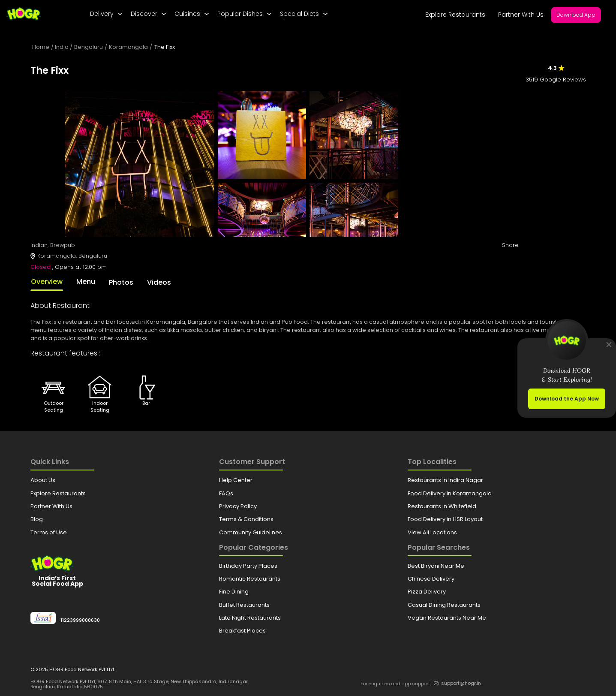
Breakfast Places (242, 631)
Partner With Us (521, 15)
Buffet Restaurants (244, 605)
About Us (43, 480)
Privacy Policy (238, 506)
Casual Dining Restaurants (444, 605)
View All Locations (432, 532)
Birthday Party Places (248, 566)
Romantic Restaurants (250, 579)
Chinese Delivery (431, 579)
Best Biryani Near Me (436, 566)
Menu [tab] (86, 282)
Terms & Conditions (246, 519)
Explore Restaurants (455, 15)
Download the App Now (567, 399)
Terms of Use (49, 532)
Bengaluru (89, 47)
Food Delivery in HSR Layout (445, 519)
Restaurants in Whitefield (442, 506)
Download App (576, 15)
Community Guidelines (251, 532)
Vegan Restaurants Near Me (447, 618)
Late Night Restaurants (250, 618)
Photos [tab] (121, 282)
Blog (37, 519)
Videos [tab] (159, 282)
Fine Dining (234, 592)
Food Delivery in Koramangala (450, 493)
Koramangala (128, 47)
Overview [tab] (47, 282)
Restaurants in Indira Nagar (445, 480)
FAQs (226, 493)
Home (41, 47)
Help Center (236, 480)
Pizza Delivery (427, 592)
